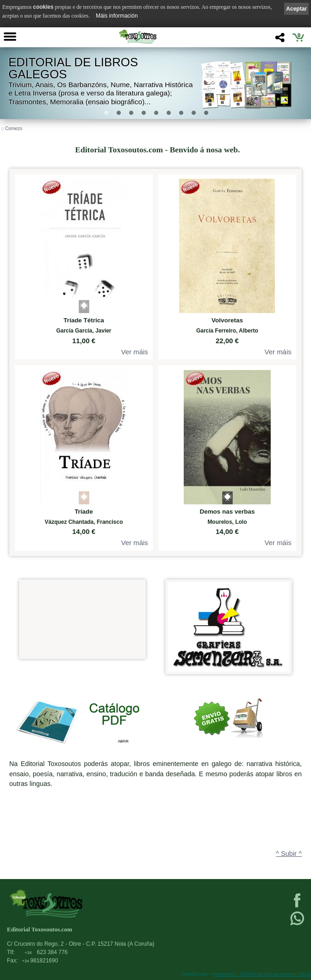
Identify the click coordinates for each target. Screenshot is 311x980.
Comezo (14, 129)
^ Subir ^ (289, 854)
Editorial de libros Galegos (73, 68)
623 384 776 (46, 952)
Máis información (117, 16)
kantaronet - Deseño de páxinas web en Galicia (262, 974)
